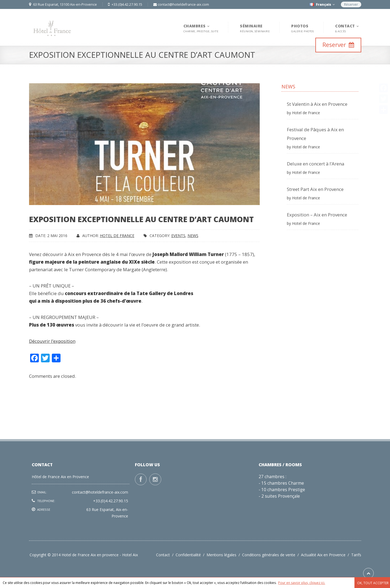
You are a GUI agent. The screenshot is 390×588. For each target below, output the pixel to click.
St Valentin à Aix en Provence (317, 104)
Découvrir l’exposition (52, 341)
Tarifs (356, 555)
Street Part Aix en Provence (315, 189)
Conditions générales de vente (272, 555)
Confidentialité (191, 555)
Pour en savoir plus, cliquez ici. (302, 583)
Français (322, 4)
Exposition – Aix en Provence (317, 215)
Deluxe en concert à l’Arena (316, 164)
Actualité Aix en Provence (326, 555)
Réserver (351, 4)
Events (178, 236)
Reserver (338, 45)
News (193, 236)
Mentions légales (224, 555)
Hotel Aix (130, 555)
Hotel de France (117, 236)
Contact (166, 555)
